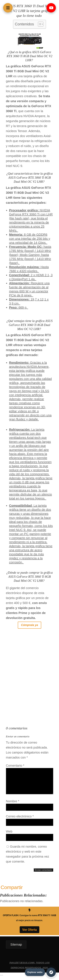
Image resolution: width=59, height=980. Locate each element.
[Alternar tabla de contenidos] (39, 24)
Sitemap (16, 944)
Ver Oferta (29, 930)
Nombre (13, 801)
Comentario (15, 766)
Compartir (12, 887)
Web (9, 831)
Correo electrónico (20, 816)
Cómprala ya (29, 625)
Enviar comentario (43, 870)
